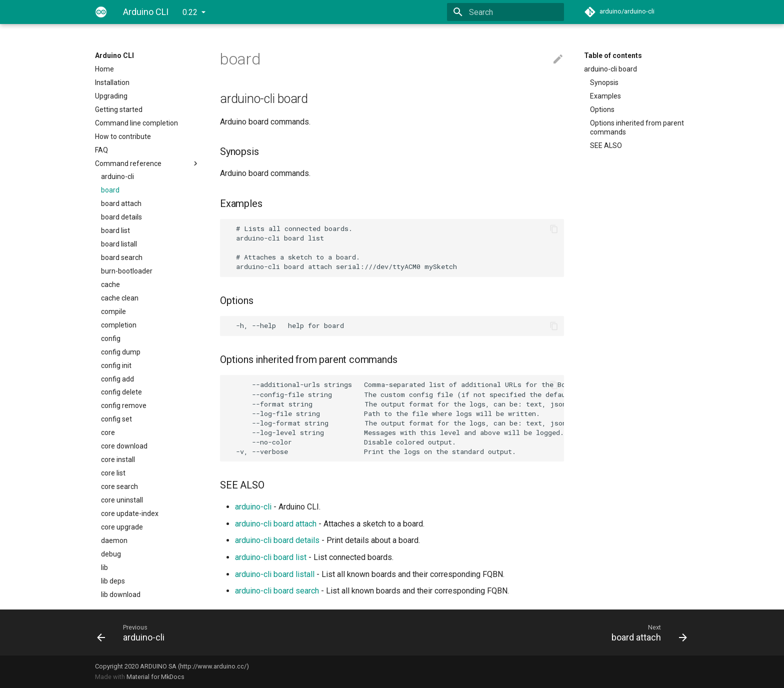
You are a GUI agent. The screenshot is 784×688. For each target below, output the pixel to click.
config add (117, 379)
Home (104, 69)
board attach (121, 203)
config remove (124, 405)
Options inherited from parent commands (637, 127)
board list (115, 230)
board (110, 190)
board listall (119, 244)
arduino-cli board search (277, 591)
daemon (114, 540)
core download (124, 446)
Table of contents (613, 55)
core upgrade (122, 527)
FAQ (101, 150)
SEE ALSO (606, 145)
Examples (605, 96)
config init (116, 365)
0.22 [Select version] (190, 12)
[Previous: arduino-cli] (240, 632)
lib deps (113, 581)
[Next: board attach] (543, 632)
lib (104, 567)
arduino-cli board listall (275, 574)
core (108, 432)
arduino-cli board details (277, 540)
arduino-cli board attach (276, 524)
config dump (121, 352)
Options (602, 109)
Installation (112, 82)
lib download (121, 594)
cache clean (120, 298)
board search (122, 257)
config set (116, 419)
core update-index (130, 513)
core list (113, 473)
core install (118, 459)
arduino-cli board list (271, 557)
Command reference (147, 163)
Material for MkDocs (155, 677)
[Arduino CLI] (101, 12)
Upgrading (111, 96)
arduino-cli (117, 176)
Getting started (119, 109)
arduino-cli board (610, 69)
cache (110, 284)
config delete (121, 392)
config (111, 338)
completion (119, 325)
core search (119, 486)
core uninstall (122, 500)
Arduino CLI (114, 55)
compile (113, 311)
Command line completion (136, 123)
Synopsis (604, 82)
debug (111, 554)
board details (121, 217)
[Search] (505, 12)
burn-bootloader (127, 271)
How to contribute (123, 136)
